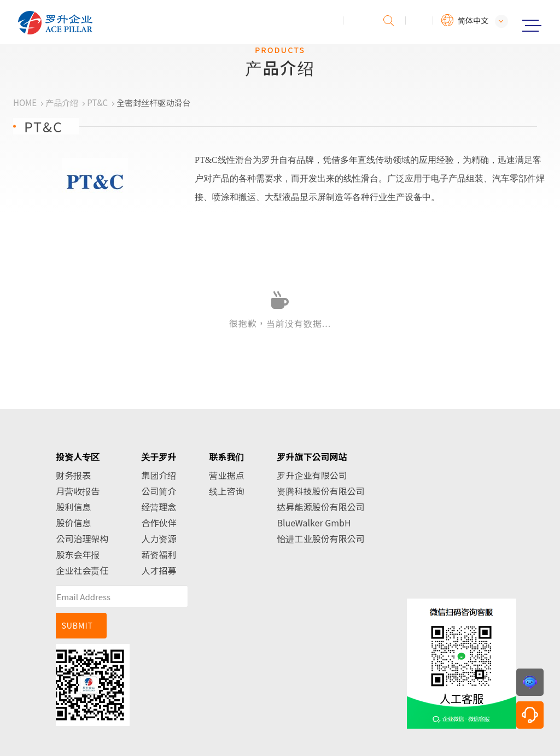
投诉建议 (357, 20)
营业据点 (226, 475)
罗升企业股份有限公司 (91, 23)
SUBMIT (77, 625)
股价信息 (73, 523)
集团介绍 (159, 475)
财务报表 (73, 475)
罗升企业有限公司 (312, 475)
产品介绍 (62, 102)
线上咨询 (226, 491)
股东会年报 (78, 554)
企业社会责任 (82, 570)
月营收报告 (78, 491)
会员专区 (419, 20)
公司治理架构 (82, 538)
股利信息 (73, 507)
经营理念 (159, 507)
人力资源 (159, 538)
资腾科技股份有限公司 (320, 491)
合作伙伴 (159, 523)
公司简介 (159, 491)
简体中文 (473, 20)
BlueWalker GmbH (314, 523)
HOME (25, 102)
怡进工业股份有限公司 (320, 538)
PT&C (97, 102)
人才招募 (159, 570)
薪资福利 (159, 554)
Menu (532, 26)
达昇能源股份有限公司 (320, 507)
